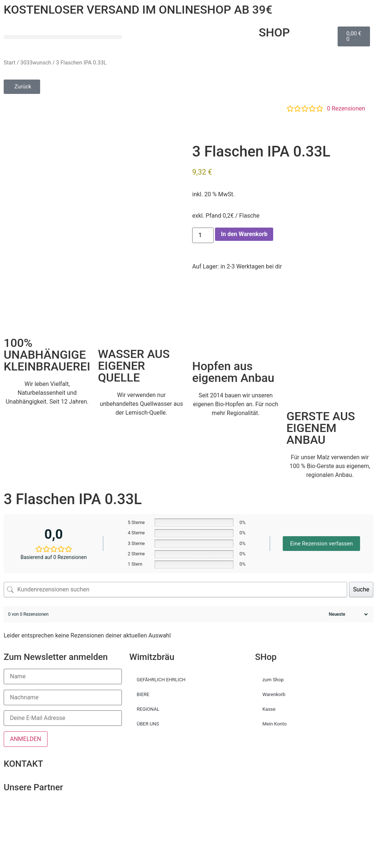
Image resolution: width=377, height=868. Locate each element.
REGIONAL (148, 709)
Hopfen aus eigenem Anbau (233, 372)
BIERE (143, 694)
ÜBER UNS (148, 724)
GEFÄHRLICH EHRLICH (161, 680)
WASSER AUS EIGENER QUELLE (134, 366)
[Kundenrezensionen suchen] (175, 590)
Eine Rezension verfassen (321, 544)
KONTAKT (23, 764)
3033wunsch (36, 63)
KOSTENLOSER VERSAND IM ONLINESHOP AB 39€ (138, 10)
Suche (361, 589)
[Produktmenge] (203, 235)
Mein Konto (275, 724)
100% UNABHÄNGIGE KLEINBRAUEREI (47, 355)
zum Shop (273, 680)
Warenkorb (274, 694)
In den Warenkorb (244, 234)
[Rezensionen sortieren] (347, 614)
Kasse (269, 709)
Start (10, 63)
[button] (63, 37)
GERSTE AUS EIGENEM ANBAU (321, 428)
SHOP (274, 32)
